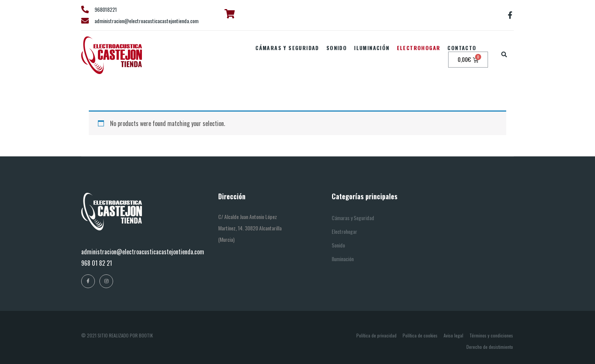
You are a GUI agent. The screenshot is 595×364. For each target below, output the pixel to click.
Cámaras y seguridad (287, 48)
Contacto (462, 48)
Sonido (337, 48)
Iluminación (372, 48)
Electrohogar (419, 48)
